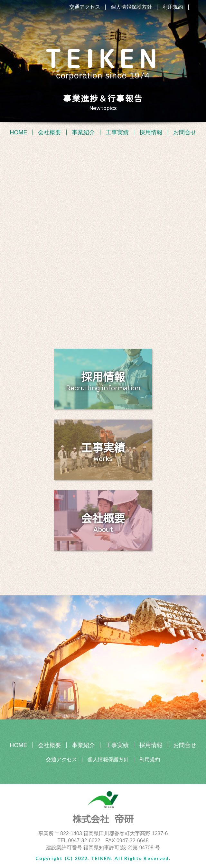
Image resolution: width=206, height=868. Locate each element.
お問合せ (185, 132)
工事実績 (117, 132)
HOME (19, 132)
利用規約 (173, 7)
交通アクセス (85, 7)
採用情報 (151, 132)
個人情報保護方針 (131, 7)
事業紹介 (83, 132)
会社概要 (50, 132)
